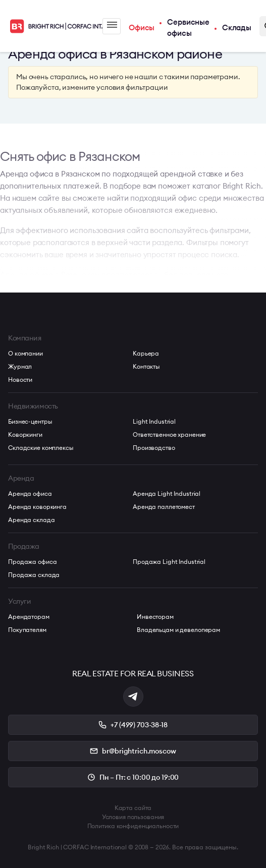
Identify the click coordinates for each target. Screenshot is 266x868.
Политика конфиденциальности (133, 826)
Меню (112, 25)
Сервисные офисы (188, 28)
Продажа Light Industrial (169, 562)
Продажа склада (34, 575)
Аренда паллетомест (164, 507)
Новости (20, 380)
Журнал (20, 366)
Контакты (146, 366)
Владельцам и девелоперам (178, 630)
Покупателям (27, 630)
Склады (237, 27)
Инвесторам (155, 617)
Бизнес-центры (30, 421)
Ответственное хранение (169, 435)
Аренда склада (31, 520)
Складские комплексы (41, 448)
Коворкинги (25, 435)
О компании (25, 353)
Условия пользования (133, 817)
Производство (154, 448)
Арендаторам (29, 617)
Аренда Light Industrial (167, 494)
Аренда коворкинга (37, 507)
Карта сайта (133, 808)
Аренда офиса (30, 494)
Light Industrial (154, 421)
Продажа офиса (32, 562)
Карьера (146, 353)
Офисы (142, 27)
